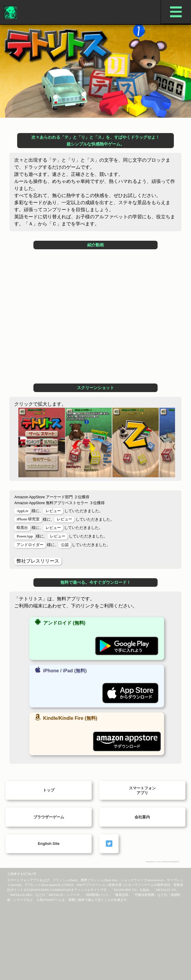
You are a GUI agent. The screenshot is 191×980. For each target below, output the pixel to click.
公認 (65, 545)
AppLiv (22, 511)
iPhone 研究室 (28, 519)
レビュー (53, 511)
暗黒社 (22, 528)
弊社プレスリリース (38, 561)
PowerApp (25, 536)
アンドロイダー (30, 545)
